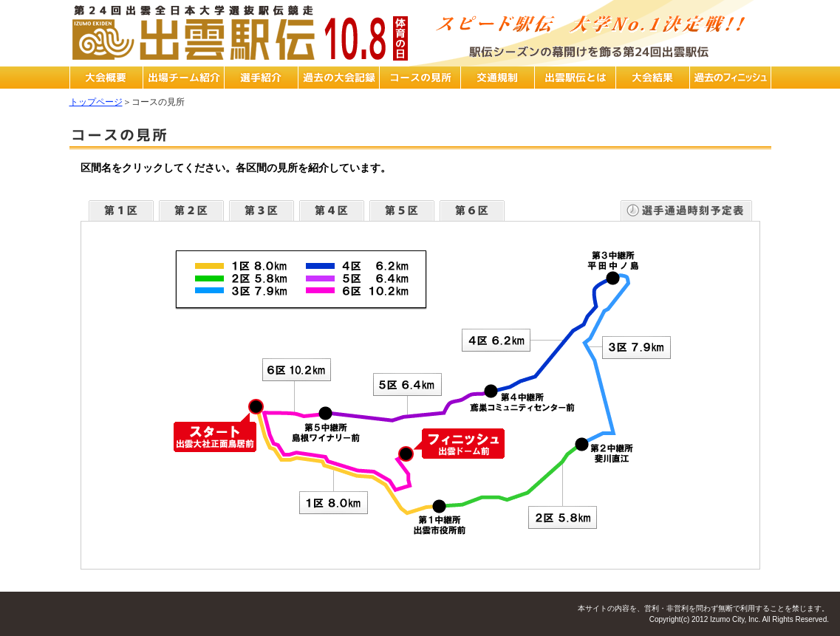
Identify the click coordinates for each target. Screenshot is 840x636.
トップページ (96, 102)
